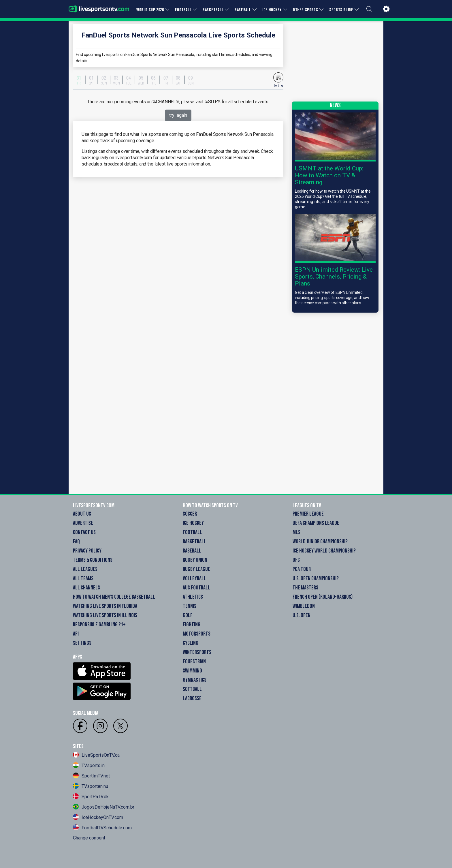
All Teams (83, 578)
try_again (178, 115)
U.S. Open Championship (316, 578)
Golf (188, 615)
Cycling (191, 643)
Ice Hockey (193, 523)
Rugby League (196, 569)
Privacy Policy (87, 551)
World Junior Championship (320, 542)
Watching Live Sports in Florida (105, 606)
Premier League (308, 514)
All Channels (86, 588)
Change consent (89, 838)
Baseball (192, 551)
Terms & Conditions (93, 560)
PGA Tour (302, 569)
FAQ (76, 542)
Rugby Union (195, 560)
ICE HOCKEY (272, 10)
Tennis (190, 606)
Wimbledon (304, 606)
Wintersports (197, 652)
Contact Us (84, 532)
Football (192, 532)
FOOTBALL (183, 10)
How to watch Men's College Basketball (114, 597)
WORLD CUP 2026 (150, 10)
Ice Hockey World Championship (324, 551)
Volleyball (194, 578)
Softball (192, 689)
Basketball (194, 542)
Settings (82, 643)
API (76, 634)
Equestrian (194, 662)
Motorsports (197, 634)
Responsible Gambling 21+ (99, 625)
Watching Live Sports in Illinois (105, 615)
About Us (82, 514)
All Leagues (85, 569)
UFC (296, 560)
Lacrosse (192, 698)
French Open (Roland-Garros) (323, 597)
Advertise (83, 523)
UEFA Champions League (316, 523)
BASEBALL (243, 10)
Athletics (193, 597)
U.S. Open (302, 615)
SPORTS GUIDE (341, 10)
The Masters (305, 588)
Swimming (192, 671)
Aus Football (196, 588)
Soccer (190, 514)
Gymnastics (195, 680)
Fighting (192, 625)
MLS (296, 532)
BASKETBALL (213, 10)
